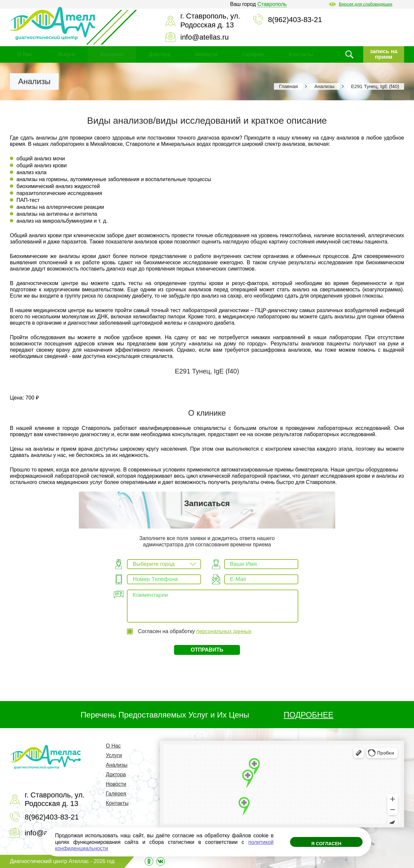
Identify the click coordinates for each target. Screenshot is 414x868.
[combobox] (164, 564)
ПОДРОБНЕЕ (309, 715)
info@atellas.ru (205, 37)
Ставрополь (272, 4)
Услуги (66, 54)
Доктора (159, 54)
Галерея (253, 54)
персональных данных (224, 631)
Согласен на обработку (194, 631)
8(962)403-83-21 (295, 20)
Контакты (301, 54)
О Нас (25, 54)
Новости (206, 54)
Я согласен (326, 844)
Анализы (112, 54)
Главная (288, 86)
